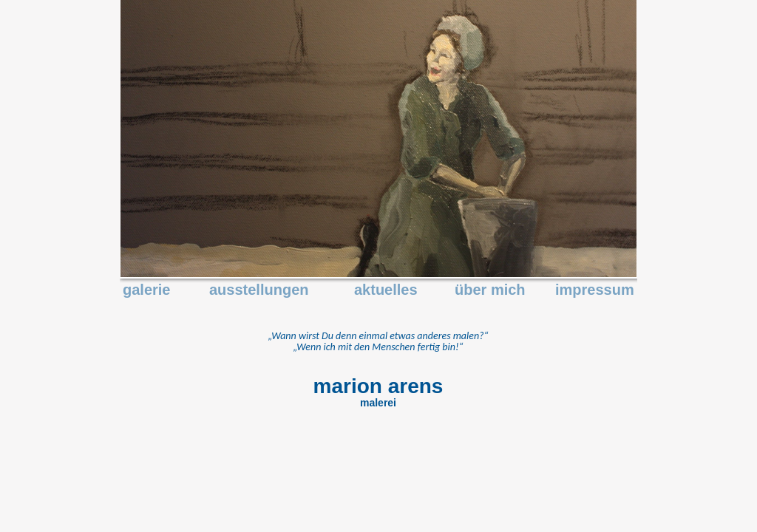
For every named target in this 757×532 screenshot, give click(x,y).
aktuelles (386, 290)
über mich (490, 290)
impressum (595, 290)
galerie (146, 290)
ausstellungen (259, 290)
